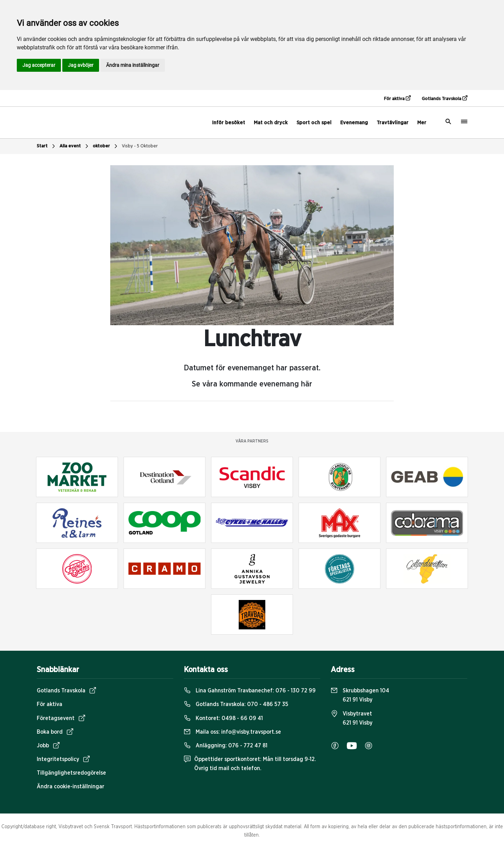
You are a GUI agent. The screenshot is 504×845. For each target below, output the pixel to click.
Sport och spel (314, 123)
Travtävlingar (393, 123)
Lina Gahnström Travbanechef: (250, 691)
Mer (422, 123)
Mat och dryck (271, 123)
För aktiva (397, 98)
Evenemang (354, 123)
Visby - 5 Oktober (140, 146)
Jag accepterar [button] (39, 65)
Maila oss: (232, 732)
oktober (106, 146)
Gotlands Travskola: (236, 704)
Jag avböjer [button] (81, 65)
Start (47, 146)
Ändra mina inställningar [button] (133, 65)
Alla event (75, 146)
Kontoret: (223, 718)
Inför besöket (229, 123)
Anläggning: (226, 746)
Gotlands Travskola (444, 98)
